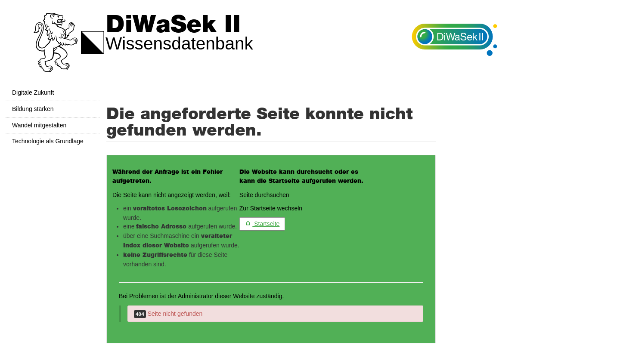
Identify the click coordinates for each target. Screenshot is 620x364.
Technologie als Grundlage (48, 141)
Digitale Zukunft (33, 93)
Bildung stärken (33, 109)
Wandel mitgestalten (39, 125)
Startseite (262, 224)
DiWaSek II (173, 25)
